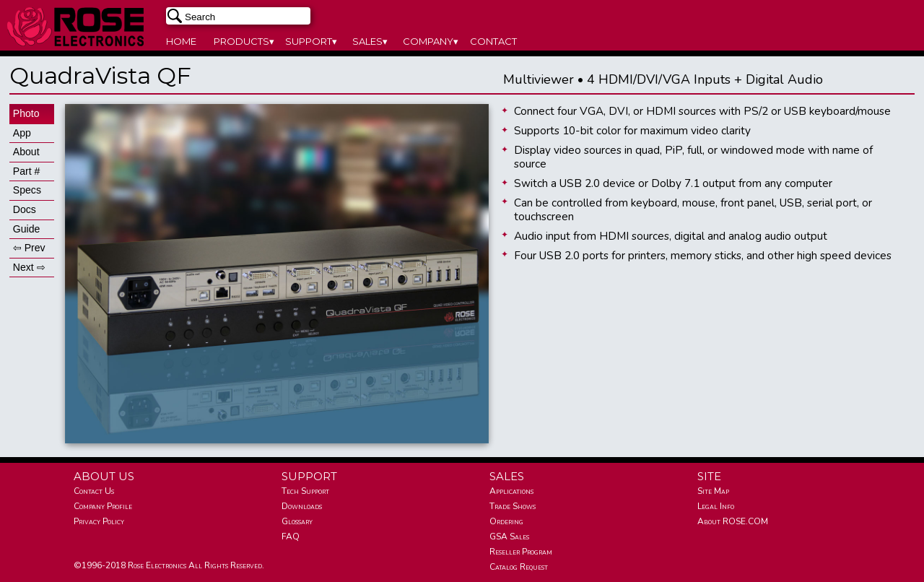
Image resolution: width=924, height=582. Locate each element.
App (22, 133)
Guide (27, 229)
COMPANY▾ (431, 41)
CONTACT (493, 41)
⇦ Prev (29, 248)
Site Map (713, 491)
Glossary (297, 521)
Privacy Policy (99, 521)
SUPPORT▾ (311, 41)
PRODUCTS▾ (244, 41)
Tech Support (305, 491)
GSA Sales (509, 537)
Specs (27, 190)
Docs (25, 209)
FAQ (291, 537)
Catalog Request (519, 567)
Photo (26, 113)
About (26, 152)
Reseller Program (521, 552)
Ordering (506, 521)
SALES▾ (370, 41)
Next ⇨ (29, 267)
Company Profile (103, 506)
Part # (27, 171)
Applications (511, 491)
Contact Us (94, 491)
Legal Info (716, 506)
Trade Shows (513, 506)
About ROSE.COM (733, 521)
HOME (181, 41)
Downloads (302, 506)
